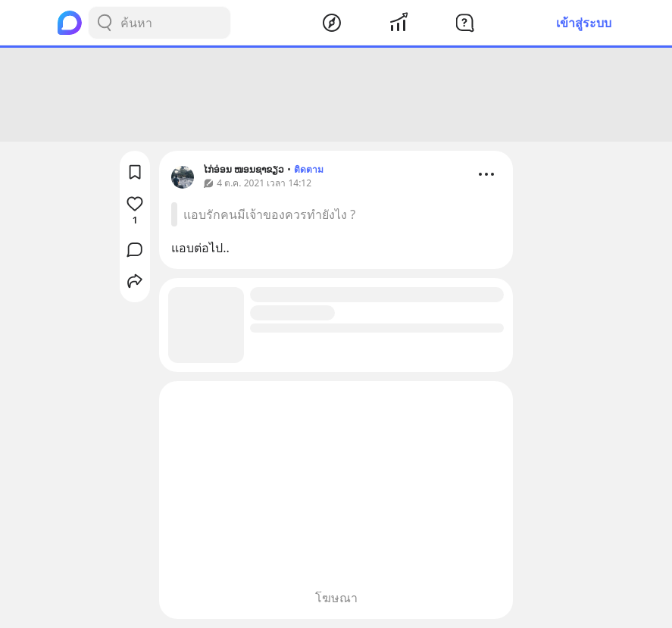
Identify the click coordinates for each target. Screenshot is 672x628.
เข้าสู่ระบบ (584, 23)
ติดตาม (309, 169)
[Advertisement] (336, 95)
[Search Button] (105, 23)
